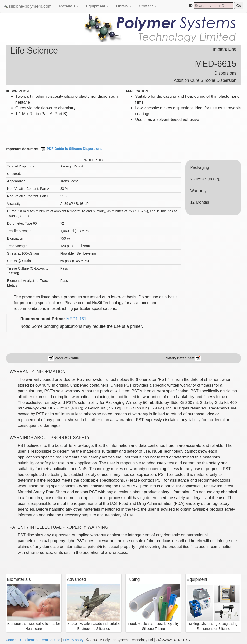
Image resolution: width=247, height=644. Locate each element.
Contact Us (14, 640)
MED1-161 (76, 319)
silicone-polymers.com (28, 6)
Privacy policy (73, 640)
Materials (70, 7)
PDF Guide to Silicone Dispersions (71, 149)
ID (191, 5)
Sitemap (31, 640)
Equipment (98, 7)
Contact (149, 7)
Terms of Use (50, 640)
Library (125, 7)
